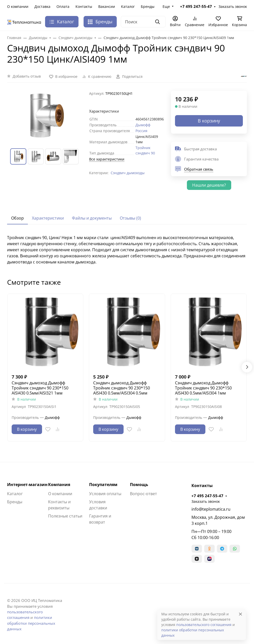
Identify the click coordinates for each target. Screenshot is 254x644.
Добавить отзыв (27, 76)
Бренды (148, 6)
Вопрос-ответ (143, 494)
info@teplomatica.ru (211, 509)
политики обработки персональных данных (31, 623)
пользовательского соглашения (204, 625)
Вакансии (107, 6)
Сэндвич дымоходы (128, 173)
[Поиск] (143, 22)
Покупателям (103, 485)
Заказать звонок (233, 6)
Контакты (84, 6)
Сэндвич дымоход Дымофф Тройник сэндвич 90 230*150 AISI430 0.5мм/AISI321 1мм (40, 388)
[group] (45, 115)
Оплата (63, 6)
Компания (59, 485)
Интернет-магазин (27, 485)
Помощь (139, 485)
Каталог (128, 6)
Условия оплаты (105, 494)
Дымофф (143, 125)
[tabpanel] (127, 250)
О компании (18, 6)
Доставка (42, 6)
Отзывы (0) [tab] (130, 218)
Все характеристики (107, 159)
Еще (166, 6)
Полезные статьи (65, 516)
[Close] (240, 614)
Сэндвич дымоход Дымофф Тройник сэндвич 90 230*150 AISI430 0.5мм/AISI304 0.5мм (122, 388)
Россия (141, 131)
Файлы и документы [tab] (92, 218)
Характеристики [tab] (48, 218)
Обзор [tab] (17, 218)
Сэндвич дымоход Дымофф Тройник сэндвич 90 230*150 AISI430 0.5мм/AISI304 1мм (203, 388)
